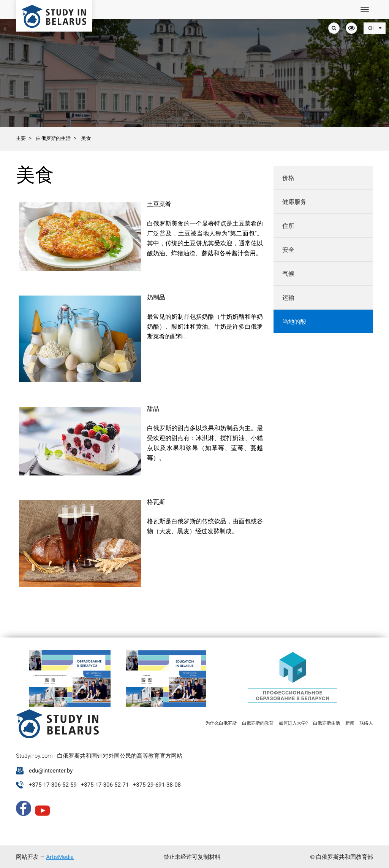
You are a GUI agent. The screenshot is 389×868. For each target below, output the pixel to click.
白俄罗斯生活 (327, 723)
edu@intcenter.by (51, 771)
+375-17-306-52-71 (105, 785)
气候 (288, 274)
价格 (288, 178)
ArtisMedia (60, 857)
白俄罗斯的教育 (258, 723)
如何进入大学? (293, 723)
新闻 (350, 723)
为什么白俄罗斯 (221, 723)
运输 (288, 298)
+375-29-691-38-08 (157, 785)
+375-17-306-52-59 (53, 785)
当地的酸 (294, 322)
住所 (288, 226)
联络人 (366, 723)
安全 (288, 250)
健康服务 (294, 202)
